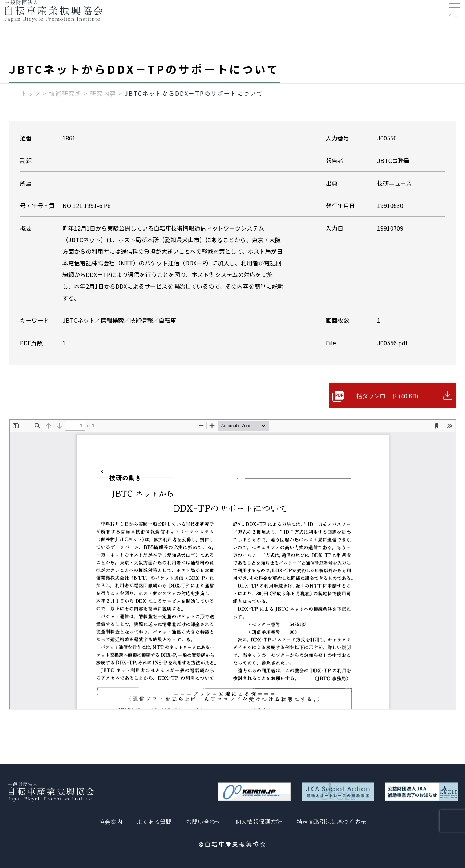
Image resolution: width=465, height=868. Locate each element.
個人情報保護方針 (259, 822)
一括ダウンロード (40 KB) (385, 410)
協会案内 (110, 822)
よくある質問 (154, 822)
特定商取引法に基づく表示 (331, 822)
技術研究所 (65, 108)
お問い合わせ (203, 822)
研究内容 (103, 108)
